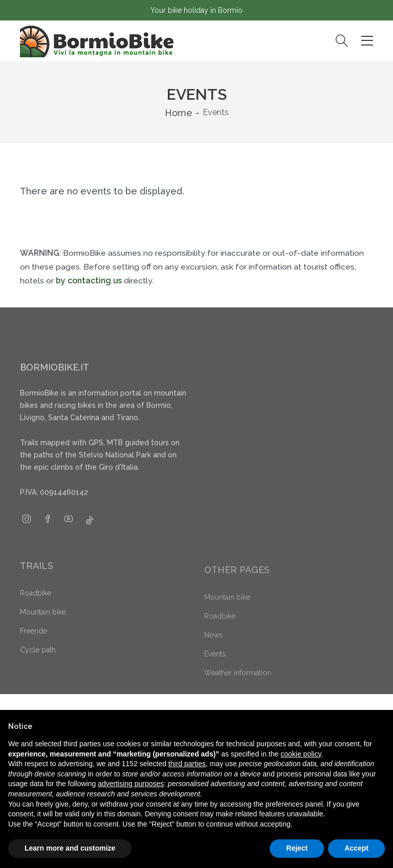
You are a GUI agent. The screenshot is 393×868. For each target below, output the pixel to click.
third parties (187, 764)
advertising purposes (131, 784)
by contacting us (89, 281)
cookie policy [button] (301, 754)
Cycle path (38, 665)
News (213, 649)
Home (179, 113)
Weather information (238, 687)
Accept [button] (356, 848)
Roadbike (36, 609)
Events (215, 668)
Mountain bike (43, 628)
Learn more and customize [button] (70, 848)
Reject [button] (297, 848)
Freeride (34, 647)
